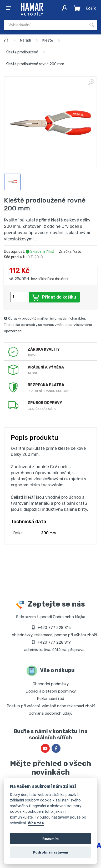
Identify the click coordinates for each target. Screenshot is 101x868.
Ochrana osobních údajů (51, 713)
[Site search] (45, 25)
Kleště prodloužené (22, 52)
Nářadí (25, 40)
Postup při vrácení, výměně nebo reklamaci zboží (51, 706)
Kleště (48, 40)
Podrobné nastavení (50, 852)
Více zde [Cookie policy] (36, 823)
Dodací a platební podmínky (51, 691)
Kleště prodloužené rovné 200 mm (35, 64)
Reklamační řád (50, 699)
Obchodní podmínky (51, 684)
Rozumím (50, 839)
